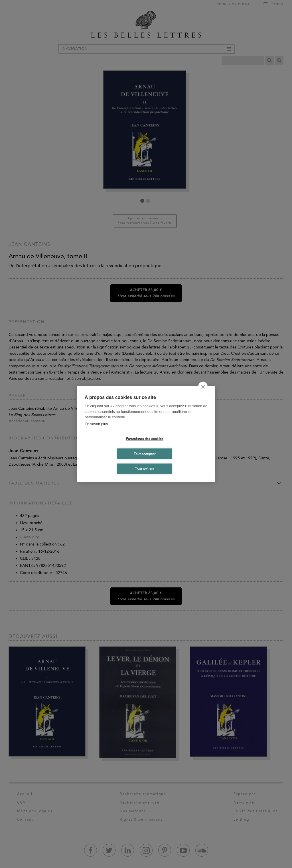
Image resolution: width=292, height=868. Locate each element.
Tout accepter (145, 454)
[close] (203, 387)
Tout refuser (144, 469)
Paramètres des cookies (145, 439)
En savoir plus (96, 424)
